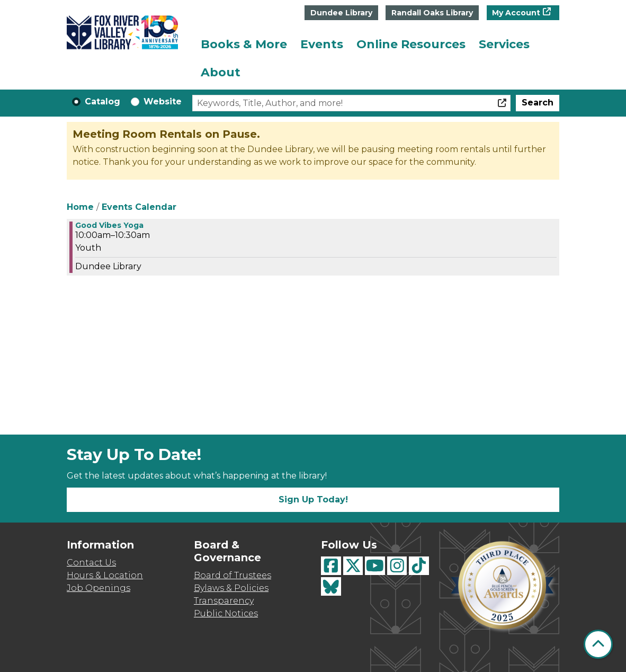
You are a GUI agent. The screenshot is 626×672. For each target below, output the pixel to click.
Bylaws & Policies (231, 588)
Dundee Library (341, 13)
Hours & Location (105, 575)
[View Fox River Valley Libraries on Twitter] (353, 566)
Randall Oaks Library (432, 13)
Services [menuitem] (504, 44)
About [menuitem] (221, 72)
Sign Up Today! (313, 499)
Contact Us (91, 563)
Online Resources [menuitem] (411, 44)
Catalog (102, 101)
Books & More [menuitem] (244, 44)
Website (163, 101)
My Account (516, 13)
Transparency (224, 601)
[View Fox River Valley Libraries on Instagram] (397, 566)
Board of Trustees (232, 575)
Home (80, 207)
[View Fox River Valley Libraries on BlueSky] (331, 586)
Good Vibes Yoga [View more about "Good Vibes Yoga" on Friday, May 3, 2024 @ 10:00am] (109, 225)
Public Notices (226, 613)
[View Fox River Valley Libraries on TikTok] (419, 566)
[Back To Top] (598, 644)
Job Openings (99, 588)
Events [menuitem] (322, 44)
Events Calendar (139, 207)
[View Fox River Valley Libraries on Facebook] (331, 566)
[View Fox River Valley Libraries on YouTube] (375, 566)
